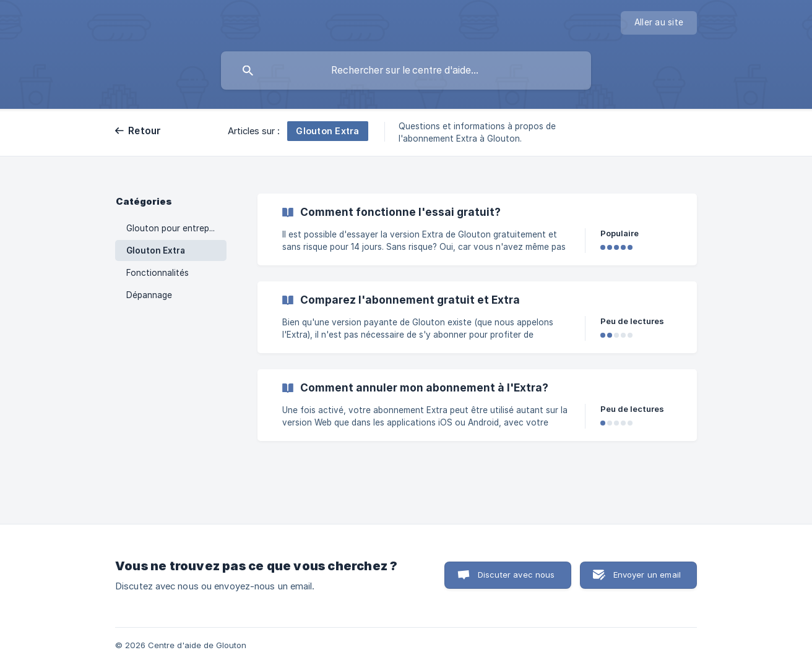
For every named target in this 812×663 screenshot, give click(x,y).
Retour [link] (145, 131)
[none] (659, 23)
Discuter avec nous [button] (516, 575)
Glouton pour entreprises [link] (176, 228)
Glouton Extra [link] (156, 250)
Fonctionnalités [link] (158, 273)
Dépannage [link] (149, 295)
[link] (477, 229)
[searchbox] (406, 71)
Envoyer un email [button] (647, 575)
